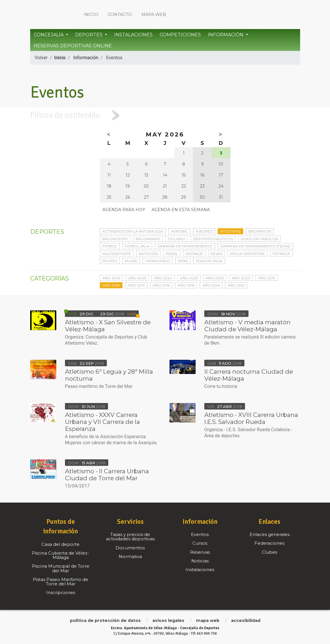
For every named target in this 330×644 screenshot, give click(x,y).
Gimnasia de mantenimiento (185, 246)
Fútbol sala (137, 246)
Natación (148, 254)
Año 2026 (111, 278)
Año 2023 (189, 278)
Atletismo (230, 231)
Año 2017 (136, 285)
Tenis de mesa (209, 261)
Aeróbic (179, 231)
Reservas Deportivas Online (73, 46)
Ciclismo (177, 239)
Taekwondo (158, 261)
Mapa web (154, 15)
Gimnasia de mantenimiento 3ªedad (255, 246)
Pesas (217, 254)
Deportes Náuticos (213, 239)
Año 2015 (186, 285)
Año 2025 (137, 278)
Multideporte (117, 254)
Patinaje (194, 254)
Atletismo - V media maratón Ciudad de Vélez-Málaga (247, 326)
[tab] (165, 115)
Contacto (120, 15)
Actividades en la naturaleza (133, 231)
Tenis (183, 261)
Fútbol (110, 246)
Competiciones (180, 35)
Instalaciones (133, 35)
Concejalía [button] (49, 35)
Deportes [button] (89, 35)
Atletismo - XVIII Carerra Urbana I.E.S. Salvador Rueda (251, 418)
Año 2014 (211, 285)
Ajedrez (204, 231)
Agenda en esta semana (181, 210)
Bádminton (260, 231)
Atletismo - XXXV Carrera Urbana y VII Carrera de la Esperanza (102, 422)
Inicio (91, 15)
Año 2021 (236, 285)
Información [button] (226, 35)
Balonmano (148, 239)
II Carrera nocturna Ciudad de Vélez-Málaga (249, 375)
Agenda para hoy (124, 210)
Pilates (110, 261)
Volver (41, 58)
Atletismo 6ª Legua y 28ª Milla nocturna (109, 375)
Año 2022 (215, 278)
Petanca (281, 254)
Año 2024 (163, 278)
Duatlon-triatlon (259, 239)
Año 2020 (241, 278)
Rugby (131, 261)
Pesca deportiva (247, 254)
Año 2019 (267, 278)
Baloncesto (115, 239)
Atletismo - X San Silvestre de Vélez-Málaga (108, 326)
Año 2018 (111, 285)
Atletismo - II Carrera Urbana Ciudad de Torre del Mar (107, 475)
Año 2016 (161, 285)
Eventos (114, 58)
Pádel (172, 254)
